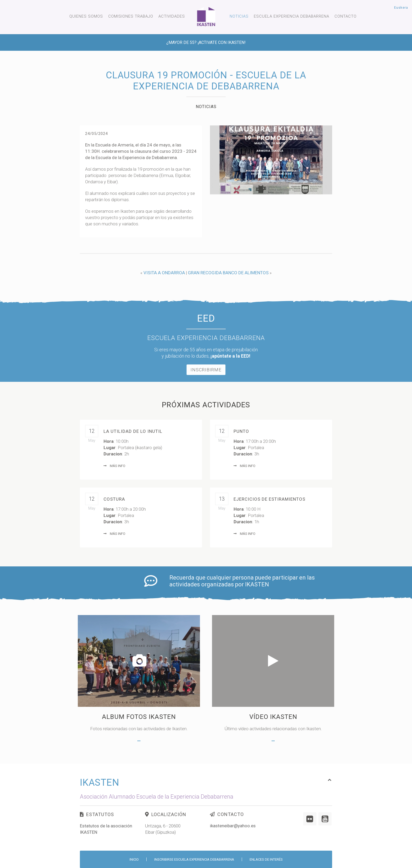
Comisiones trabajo (131, 16)
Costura (114, 499)
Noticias (239, 16)
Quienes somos (86, 16)
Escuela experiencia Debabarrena (292, 16)
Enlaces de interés (266, 859)
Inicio (134, 859)
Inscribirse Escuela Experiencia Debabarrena (194, 859)
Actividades (172, 16)
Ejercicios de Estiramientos (269, 499)
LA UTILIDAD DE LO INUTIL (133, 431)
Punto (241, 431)
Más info (114, 466)
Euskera (401, 7)
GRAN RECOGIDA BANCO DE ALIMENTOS (228, 273)
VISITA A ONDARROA (164, 273)
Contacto (346, 16)
